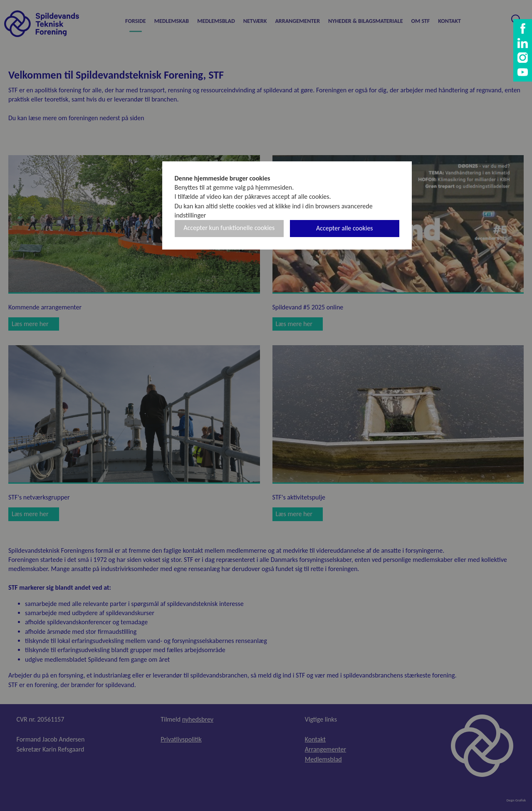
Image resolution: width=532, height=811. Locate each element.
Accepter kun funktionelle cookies (229, 228)
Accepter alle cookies (345, 228)
